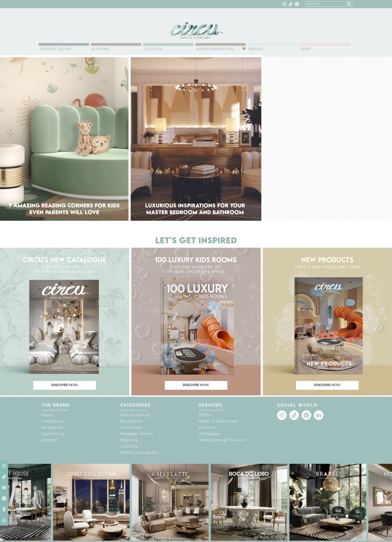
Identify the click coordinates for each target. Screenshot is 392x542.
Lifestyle (153, 49)
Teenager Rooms (137, 434)
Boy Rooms (131, 421)
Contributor (53, 421)
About (48, 415)
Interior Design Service (222, 440)
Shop (306, 49)
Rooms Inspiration (215, 49)
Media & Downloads (219, 421)
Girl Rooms (131, 428)
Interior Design (55, 49)
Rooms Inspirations (140, 453)
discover (65, 385)
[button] (12, 328)
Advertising (53, 434)
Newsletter (53, 428)
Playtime (101, 49)
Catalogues (210, 434)
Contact (50, 440)
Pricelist (207, 428)
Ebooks (256, 49)
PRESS (205, 415)
